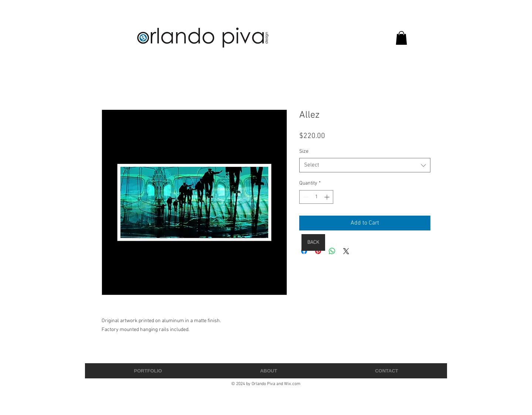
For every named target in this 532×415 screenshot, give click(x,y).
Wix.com (292, 384)
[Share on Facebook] (304, 251)
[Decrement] (305, 197)
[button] (401, 38)
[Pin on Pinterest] (318, 251)
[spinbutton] (316, 197)
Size (304, 151)
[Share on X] (346, 251)
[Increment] (328, 197)
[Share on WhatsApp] (332, 251)
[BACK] (313, 242)
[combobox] (365, 165)
